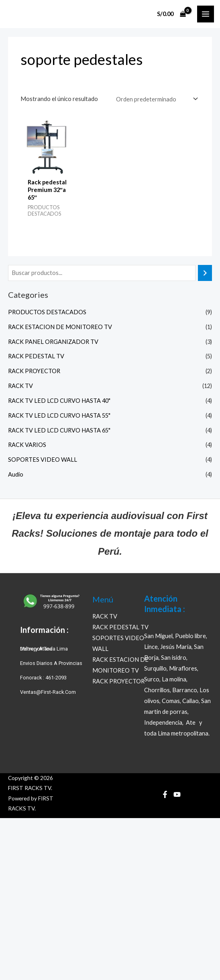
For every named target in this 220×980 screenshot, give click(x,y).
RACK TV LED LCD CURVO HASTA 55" (59, 415)
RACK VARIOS (27, 445)
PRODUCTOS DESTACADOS (47, 312)
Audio (16, 474)
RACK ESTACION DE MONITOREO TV (60, 327)
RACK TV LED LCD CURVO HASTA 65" (59, 430)
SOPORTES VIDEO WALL (43, 460)
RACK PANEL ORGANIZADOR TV (53, 342)
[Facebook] (165, 794)
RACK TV (20, 386)
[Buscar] (205, 273)
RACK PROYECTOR (34, 371)
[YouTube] (177, 794)
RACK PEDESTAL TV (36, 356)
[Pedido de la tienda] (156, 99)
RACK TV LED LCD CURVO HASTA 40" (59, 401)
